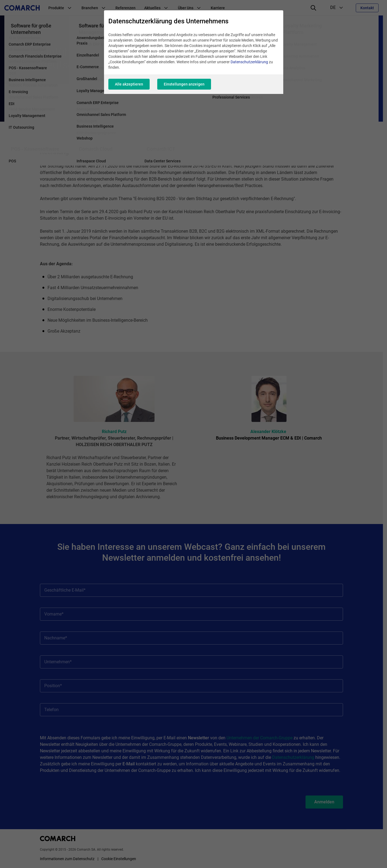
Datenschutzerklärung (249, 62)
